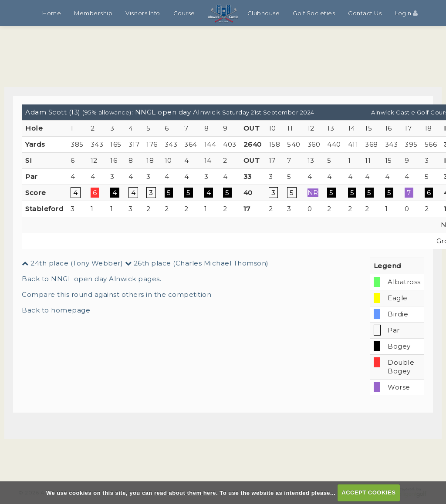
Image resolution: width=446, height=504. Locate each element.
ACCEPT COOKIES (368, 492)
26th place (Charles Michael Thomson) (197, 263)
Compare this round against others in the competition (117, 294)
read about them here (185, 492)
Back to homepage (56, 310)
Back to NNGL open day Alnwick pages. (91, 279)
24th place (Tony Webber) (72, 263)
